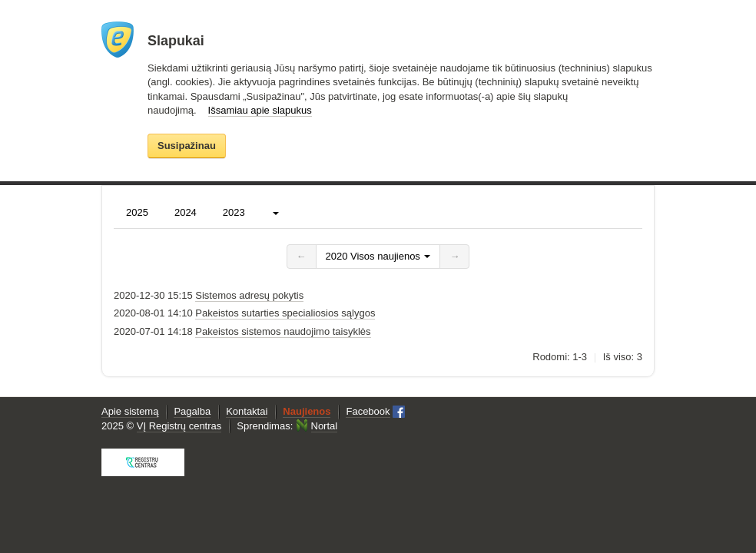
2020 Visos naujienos (378, 256)
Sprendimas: (287, 426)
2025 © (161, 426)
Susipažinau (187, 145)
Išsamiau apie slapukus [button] (260, 110)
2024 (186, 212)
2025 (137, 212)
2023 (234, 212)
